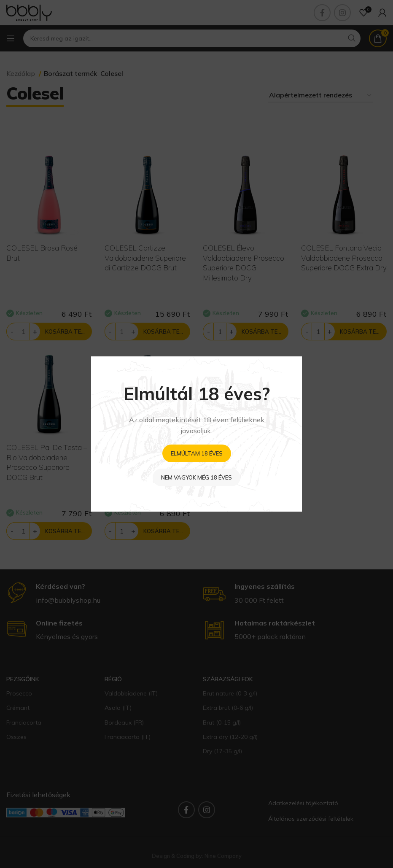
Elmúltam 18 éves (197, 453)
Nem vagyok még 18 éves (196, 477)
